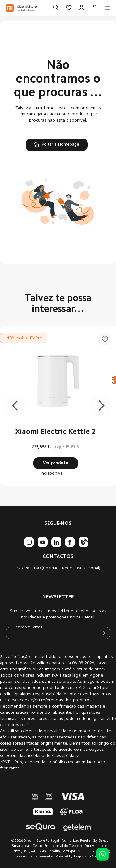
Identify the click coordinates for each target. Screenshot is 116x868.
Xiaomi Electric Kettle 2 (56, 432)
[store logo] (21, 8)
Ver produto (56, 463)
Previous (15, 406)
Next (101, 406)
